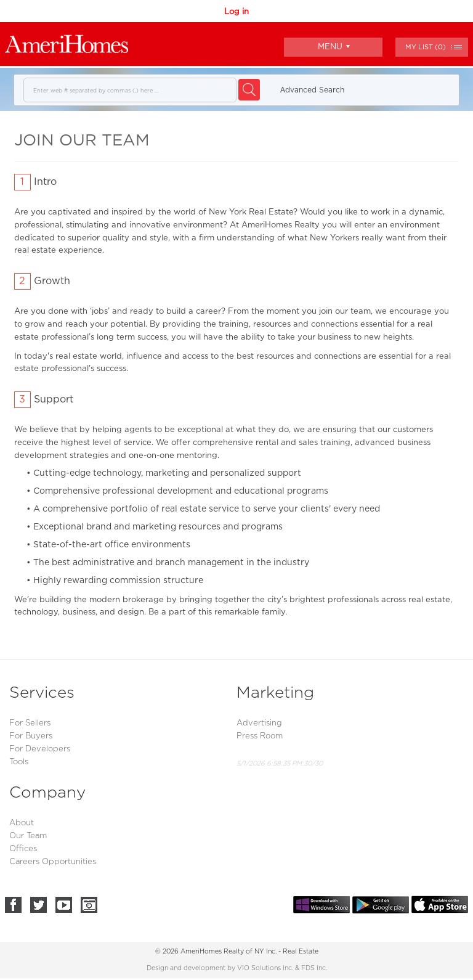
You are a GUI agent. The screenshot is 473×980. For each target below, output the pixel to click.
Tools (19, 762)
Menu (334, 47)
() (426, 47)
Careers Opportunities (53, 862)
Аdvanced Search (312, 90)
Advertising (259, 723)
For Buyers (31, 736)
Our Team (28, 836)
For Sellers (30, 723)
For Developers (40, 749)
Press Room (260, 736)
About (22, 823)
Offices (23, 849)
